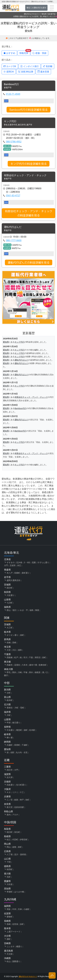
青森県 (7, 570)
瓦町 (9, 877)
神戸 (22, 800)
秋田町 (10, 869)
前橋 (9, 642)
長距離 (48, 66)
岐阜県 (7, 734)
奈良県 (7, 804)
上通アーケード (14, 932)
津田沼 (37, 657)
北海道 (7, 559)
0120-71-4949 (13, 94)
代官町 (15, 839)
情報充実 (25, 52)
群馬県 (7, 639)
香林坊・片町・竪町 (15, 708)
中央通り (11, 730)
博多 (9, 909)
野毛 (9, 672)
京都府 (7, 782)
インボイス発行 (30, 66)
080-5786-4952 (14, 142)
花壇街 (17, 665)
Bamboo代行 (11, 84)
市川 (25, 657)
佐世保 (15, 924)
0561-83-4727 (13, 195)
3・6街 (27, 562)
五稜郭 (13, 565)
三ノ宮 (10, 800)
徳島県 (7, 866)
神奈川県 (9, 669)
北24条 (19, 562)
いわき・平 (23, 610)
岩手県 (7, 577)
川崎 (20, 672)
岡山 (9, 847)
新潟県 (7, 690)
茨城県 (7, 624)
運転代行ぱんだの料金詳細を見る (29, 262)
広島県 (7, 851)
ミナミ (15, 792)
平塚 (25, 672)
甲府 (9, 723)
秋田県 (7, 592)
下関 (9, 862)
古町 (9, 693)
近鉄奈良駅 (19, 807)
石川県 (7, 704)
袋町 (26, 730)
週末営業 (43, 72)
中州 (14, 909)
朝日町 (10, 832)
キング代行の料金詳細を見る (29, 164)
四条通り (11, 785)
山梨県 (7, 719)
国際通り (16, 961)
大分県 (7, 936)
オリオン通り (13, 635)
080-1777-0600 (14, 240)
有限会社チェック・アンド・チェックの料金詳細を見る (29, 213)
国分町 (10, 588)
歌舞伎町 (43, 665)
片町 (9, 715)
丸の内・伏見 (22, 752)
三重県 (7, 767)
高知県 (7, 889)
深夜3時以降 (26, 72)
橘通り (19, 946)
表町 (20, 847)
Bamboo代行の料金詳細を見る (28, 110)
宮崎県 (7, 943)
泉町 (22, 635)
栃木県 (7, 632)
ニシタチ (11, 946)
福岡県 (7, 906)
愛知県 (44, 14)
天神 (20, 909)
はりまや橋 (19, 892)
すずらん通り (43, 562)
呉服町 (10, 745)
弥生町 (17, 832)
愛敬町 (10, 917)
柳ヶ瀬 (10, 737)
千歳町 (25, 745)
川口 (14, 650)
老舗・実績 (39, 53)
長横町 (17, 573)
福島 (31, 610)
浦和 (20, 650)
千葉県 (7, 654)
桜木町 (10, 700)
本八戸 (10, 573)
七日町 (10, 603)
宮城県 (7, 585)
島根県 (7, 836)
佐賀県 (7, 913)
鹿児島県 (9, 951)
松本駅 (32, 730)
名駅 (12, 752)
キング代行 (10, 121)
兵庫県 (7, 796)
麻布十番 (33, 665)
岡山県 (7, 844)
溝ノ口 (45, 672)
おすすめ (9, 53)
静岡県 (7, 742)
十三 (22, 792)
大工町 (10, 628)
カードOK (10, 66)
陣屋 (37, 610)
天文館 (10, 954)
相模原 (37, 672)
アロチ (15, 815)
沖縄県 (7, 958)
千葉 (31, 657)
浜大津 (10, 777)
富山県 (7, 697)
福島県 (7, 607)
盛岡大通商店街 (14, 580)
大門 (6, 565)
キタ (9, 792)
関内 (14, 672)
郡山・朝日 (12, 610)
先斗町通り (21, 785)
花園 (34, 562)
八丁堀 (10, 854)
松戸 (16, 657)
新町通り (26, 573)
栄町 (44, 657)
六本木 (25, 665)
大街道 (10, 884)
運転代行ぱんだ (13, 227)
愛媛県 (7, 881)
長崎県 (7, 921)
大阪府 (7, 789)
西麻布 (10, 665)
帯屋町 (10, 892)
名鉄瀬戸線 (51, 14)
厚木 (31, 672)
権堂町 (19, 730)
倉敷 (14, 847)
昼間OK (9, 72)
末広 (19, 565)
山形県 (7, 599)
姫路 (16, 800)
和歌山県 (9, 811)
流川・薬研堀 (20, 854)
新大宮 (10, 807)
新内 (9, 815)
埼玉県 (7, 647)
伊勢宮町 (24, 839)
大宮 (9, 650)
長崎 (9, 924)
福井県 (7, 712)
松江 (9, 839)
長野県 (7, 727)
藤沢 (6, 675)
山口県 (7, 859)
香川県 (7, 874)
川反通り (11, 595)
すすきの (11, 562)
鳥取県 (7, 829)
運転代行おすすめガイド (32, 14)
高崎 (14, 642)
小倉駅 (26, 909)
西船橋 (10, 657)
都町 (9, 939)
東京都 (7, 662)
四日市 (10, 770)
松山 (9, 961)
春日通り (16, 723)
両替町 (17, 745)
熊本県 (7, 928)
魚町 (27, 800)
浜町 (22, 924)
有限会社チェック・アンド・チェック (25, 175)
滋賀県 (7, 774)
